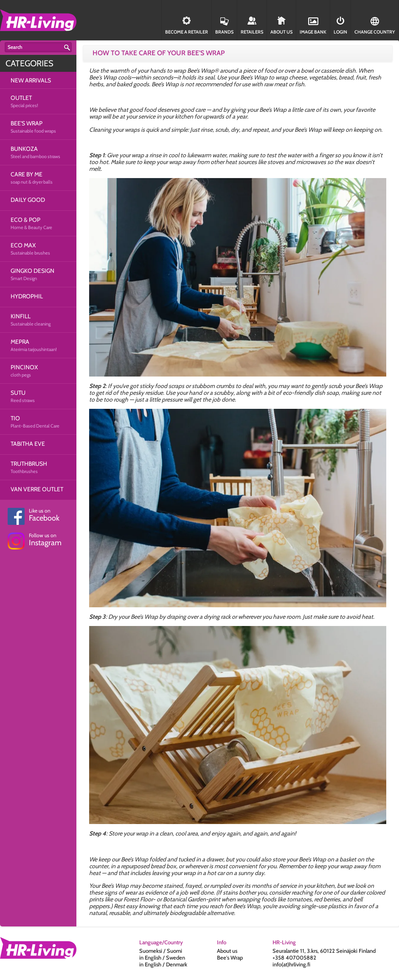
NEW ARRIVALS (31, 80)
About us (227, 951)
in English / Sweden (162, 957)
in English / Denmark (163, 964)
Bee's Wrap (230, 957)
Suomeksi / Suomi (161, 951)
